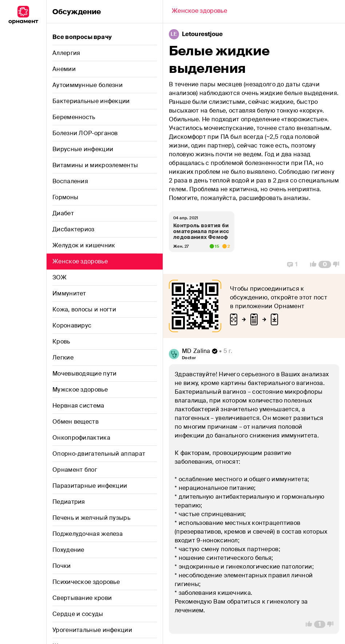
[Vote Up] (311, 264)
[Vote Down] (338, 264)
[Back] (199, 12)
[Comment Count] (325, 264)
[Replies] (292, 264)
